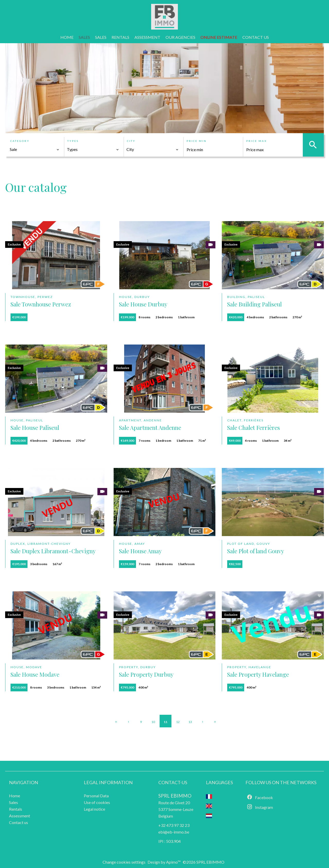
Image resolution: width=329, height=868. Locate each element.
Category (20, 141)
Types (73, 141)
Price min (197, 141)
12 (178, 722)
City (131, 141)
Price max (257, 141)
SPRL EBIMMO (175, 796)
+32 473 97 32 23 (174, 825)
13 (190, 722)
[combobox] (35, 149)
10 (153, 722)
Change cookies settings (124, 862)
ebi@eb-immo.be (174, 832)
